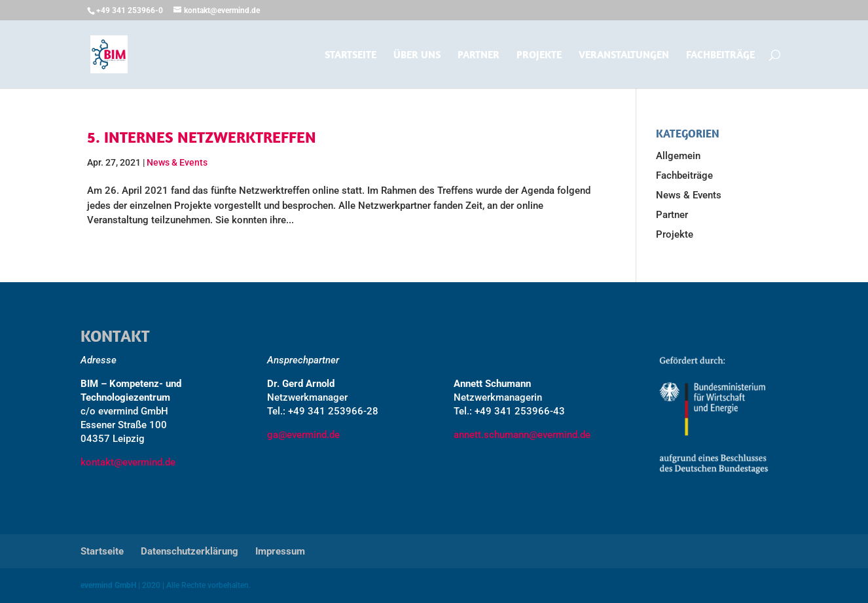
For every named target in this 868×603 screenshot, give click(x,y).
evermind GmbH (108, 585)
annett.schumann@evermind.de (522, 435)
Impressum (280, 551)
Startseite (351, 55)
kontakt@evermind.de (128, 462)
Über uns (417, 55)
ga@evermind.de (303, 435)
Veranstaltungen (624, 55)
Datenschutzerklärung (190, 551)
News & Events (177, 162)
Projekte (539, 55)
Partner (479, 55)
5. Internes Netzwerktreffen (202, 137)
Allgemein (678, 156)
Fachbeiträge (720, 55)
